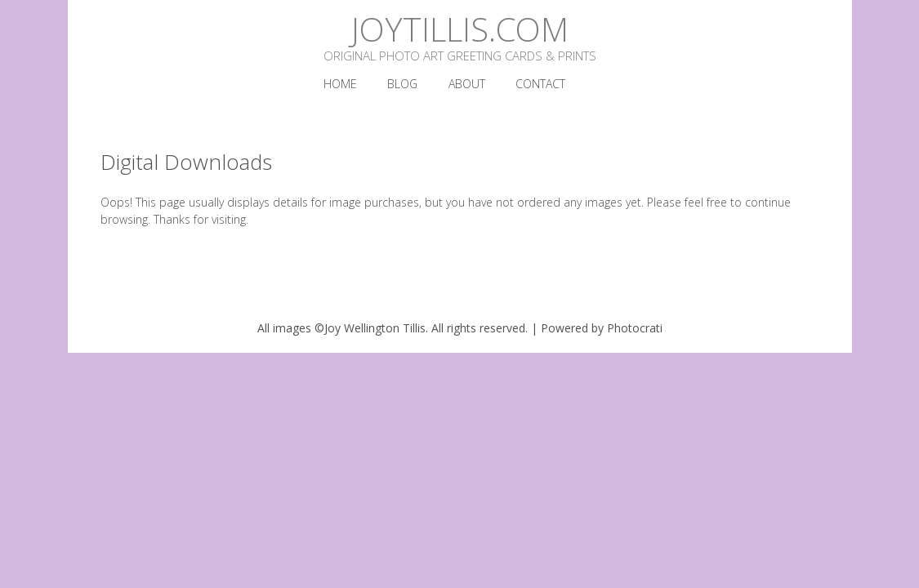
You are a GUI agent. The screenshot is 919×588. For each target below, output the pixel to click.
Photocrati (635, 328)
